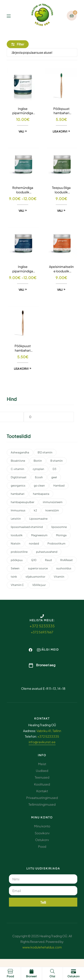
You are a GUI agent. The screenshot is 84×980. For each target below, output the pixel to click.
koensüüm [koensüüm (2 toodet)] (52, 510)
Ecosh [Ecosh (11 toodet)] (39, 477)
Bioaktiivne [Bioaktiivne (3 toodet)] (18, 461)
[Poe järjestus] (42, 52)
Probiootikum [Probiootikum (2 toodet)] (56, 543)
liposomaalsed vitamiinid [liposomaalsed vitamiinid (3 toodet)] (27, 527)
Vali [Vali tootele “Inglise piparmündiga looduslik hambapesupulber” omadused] (21, 290)
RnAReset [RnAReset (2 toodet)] (67, 560)
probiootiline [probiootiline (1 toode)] (19, 552)
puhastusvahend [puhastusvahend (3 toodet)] (47, 552)
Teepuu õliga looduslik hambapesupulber (61, 190)
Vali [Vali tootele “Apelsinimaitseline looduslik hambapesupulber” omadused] (60, 290)
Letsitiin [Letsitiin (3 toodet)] (16, 519)
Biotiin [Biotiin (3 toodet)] (38, 461)
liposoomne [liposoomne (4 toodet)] (59, 527)
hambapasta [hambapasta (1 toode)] (41, 494)
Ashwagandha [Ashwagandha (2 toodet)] (20, 452)
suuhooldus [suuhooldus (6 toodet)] (64, 568)
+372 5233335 (42, 626)
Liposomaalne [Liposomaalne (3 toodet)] (38, 519)
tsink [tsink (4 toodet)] (14, 577)
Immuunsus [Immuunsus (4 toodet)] (18, 510)
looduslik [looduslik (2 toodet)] (17, 535)
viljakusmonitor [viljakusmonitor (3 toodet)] (35, 577)
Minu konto (42, 817)
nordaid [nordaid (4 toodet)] (34, 543)
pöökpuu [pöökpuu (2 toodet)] (17, 560)
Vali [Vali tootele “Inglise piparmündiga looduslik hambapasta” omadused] (21, 131)
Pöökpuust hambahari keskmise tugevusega (61, 111)
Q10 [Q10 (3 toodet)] (34, 560)
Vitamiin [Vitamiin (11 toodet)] (59, 577)
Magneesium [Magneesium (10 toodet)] (39, 535)
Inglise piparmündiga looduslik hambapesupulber (23, 269)
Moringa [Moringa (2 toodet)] (61, 535)
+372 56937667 (42, 632)
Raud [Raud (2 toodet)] (48, 560)
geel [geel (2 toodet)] (54, 477)
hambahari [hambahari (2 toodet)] (18, 494)
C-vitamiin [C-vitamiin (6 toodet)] (17, 469)
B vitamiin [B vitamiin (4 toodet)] (57, 461)
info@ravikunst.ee (42, 742)
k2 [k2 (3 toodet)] (35, 510)
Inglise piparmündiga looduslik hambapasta (23, 111)
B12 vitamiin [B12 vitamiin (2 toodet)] (45, 452)
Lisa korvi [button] (60, 131)
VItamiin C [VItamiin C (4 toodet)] (17, 585)
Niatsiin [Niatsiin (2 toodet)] (16, 543)
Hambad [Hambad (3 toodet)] (59, 486)
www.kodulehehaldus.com (42, 947)
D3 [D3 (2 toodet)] (54, 469)
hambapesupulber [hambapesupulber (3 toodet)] (23, 502)
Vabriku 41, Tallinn (49, 731)
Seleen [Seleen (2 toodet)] (15, 568)
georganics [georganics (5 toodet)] (18, 486)
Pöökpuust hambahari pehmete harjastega (23, 348)
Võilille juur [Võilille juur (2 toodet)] (39, 585)
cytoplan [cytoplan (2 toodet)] (38, 469)
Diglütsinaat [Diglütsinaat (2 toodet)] (19, 477)
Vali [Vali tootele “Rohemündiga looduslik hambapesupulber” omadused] (21, 211)
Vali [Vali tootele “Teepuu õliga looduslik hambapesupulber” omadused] (60, 211)
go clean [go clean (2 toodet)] (39, 486)
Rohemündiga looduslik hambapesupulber (23, 190)
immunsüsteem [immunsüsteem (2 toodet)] (53, 502)
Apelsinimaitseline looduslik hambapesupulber (61, 269)
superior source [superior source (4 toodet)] (38, 568)
